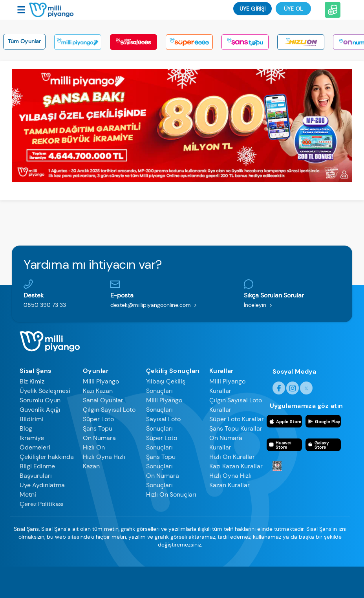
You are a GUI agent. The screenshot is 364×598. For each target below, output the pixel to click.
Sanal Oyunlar (103, 400)
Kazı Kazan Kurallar (236, 466)
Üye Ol (293, 9)
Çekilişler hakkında (47, 457)
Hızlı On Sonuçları (171, 494)
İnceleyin (260, 305)
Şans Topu (98, 428)
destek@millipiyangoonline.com (155, 305)
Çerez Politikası (42, 504)
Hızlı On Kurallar (232, 457)
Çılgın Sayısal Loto (109, 410)
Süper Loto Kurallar (237, 419)
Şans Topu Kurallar (236, 428)
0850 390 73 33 (45, 305)
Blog (26, 428)
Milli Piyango (101, 381)
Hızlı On (94, 447)
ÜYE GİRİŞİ (252, 9)
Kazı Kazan (98, 391)
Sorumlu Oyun (40, 400)
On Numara (99, 438)
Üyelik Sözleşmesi (45, 391)
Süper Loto (98, 419)
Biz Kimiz (32, 381)
